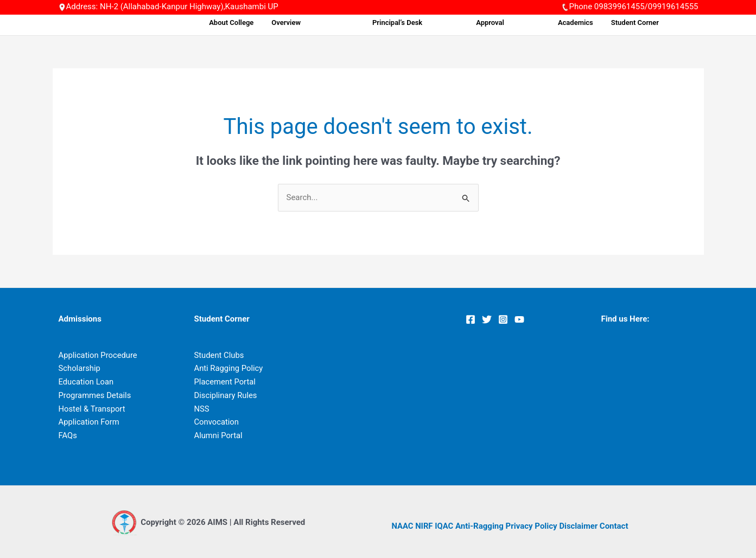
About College (287, 23)
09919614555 (673, 7)
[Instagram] (503, 319)
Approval (515, 23)
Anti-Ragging (481, 526)
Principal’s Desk (434, 23)
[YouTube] (519, 319)
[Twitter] (487, 319)
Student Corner (644, 23)
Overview (338, 23)
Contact (616, 526)
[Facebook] (471, 319)
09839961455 (620, 7)
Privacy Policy (532, 526)
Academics (589, 23)
